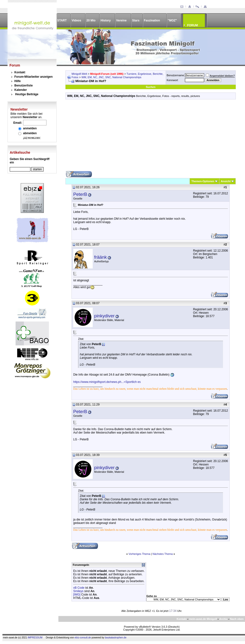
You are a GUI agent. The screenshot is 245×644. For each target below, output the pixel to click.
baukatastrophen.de (116, 638)
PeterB (80, 194)
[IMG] (77, 595)
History (106, 20)
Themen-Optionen (203, 181)
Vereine (121, 20)
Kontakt (20, 72)
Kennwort (172, 80)
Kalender (21, 90)
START (62, 20)
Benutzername (175, 75)
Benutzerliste (23, 85)
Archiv (223, 619)
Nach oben (237, 619)
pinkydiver (104, 316)
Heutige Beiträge (27, 94)
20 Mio (91, 20)
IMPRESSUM (35, 638)
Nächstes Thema (163, 554)
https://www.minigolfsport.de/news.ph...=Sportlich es (107, 382)
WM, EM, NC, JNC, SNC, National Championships (111, 77)
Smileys (78, 591)
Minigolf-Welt (79, 74)
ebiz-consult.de (83, 638)
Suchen (151, 87)
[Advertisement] (151, 137)
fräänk (100, 257)
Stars (136, 20)
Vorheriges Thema (139, 554)
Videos (76, 20)
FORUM (192, 25)
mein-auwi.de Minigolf (203, 619)
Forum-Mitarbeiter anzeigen (33, 77)
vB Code (79, 588)
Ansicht (226, 181)
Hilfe (18, 81)
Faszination (152, 20)
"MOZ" (172, 20)
